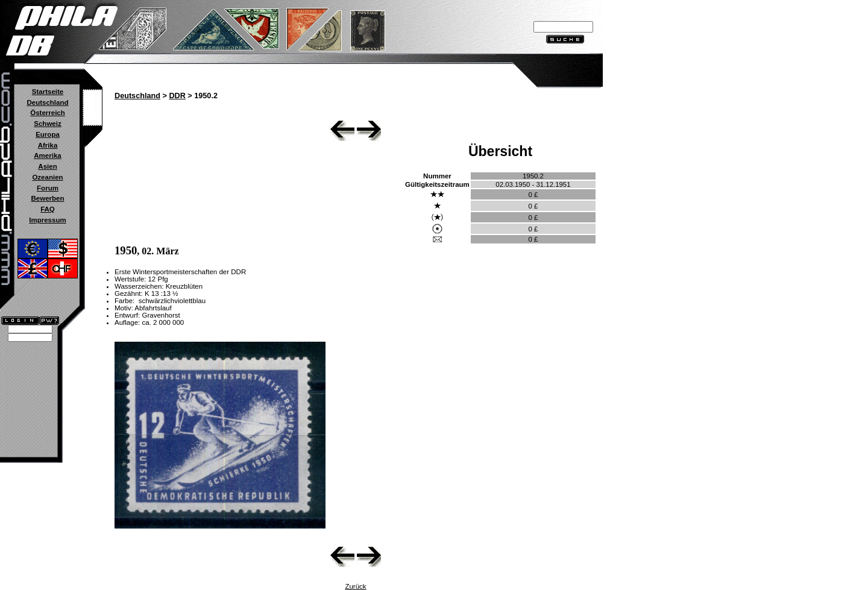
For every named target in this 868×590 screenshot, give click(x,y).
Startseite (48, 92)
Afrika (48, 145)
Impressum (47, 220)
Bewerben (47, 198)
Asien (47, 166)
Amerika (47, 155)
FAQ (48, 209)
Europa (48, 134)
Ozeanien (47, 177)
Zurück (355, 586)
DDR (177, 96)
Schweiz (47, 124)
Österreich (48, 113)
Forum (48, 188)
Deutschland (47, 102)
